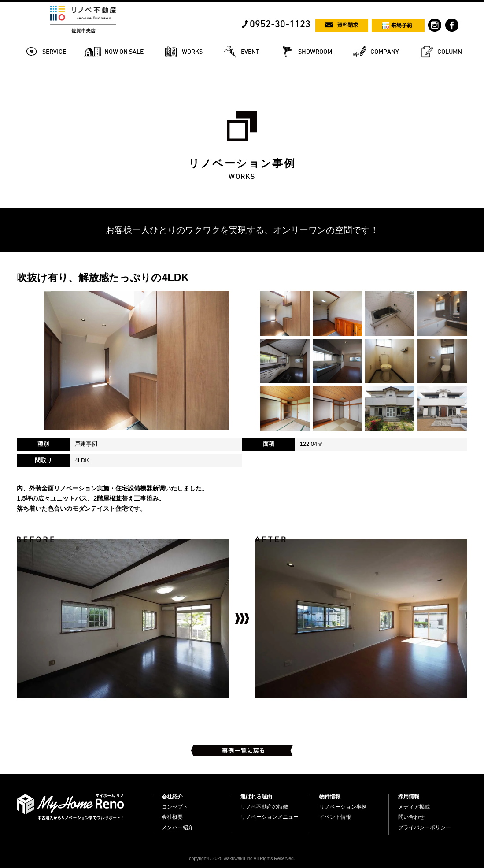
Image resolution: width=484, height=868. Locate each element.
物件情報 (330, 797)
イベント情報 (335, 817)
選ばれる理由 (256, 797)
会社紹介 (172, 797)
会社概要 (172, 817)
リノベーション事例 (343, 807)
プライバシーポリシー (425, 827)
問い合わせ (411, 817)
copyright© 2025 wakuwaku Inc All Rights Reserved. (242, 859)
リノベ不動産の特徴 (264, 807)
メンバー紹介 (177, 827)
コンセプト (175, 807)
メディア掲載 (414, 807)
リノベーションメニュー (270, 817)
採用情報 (409, 797)
